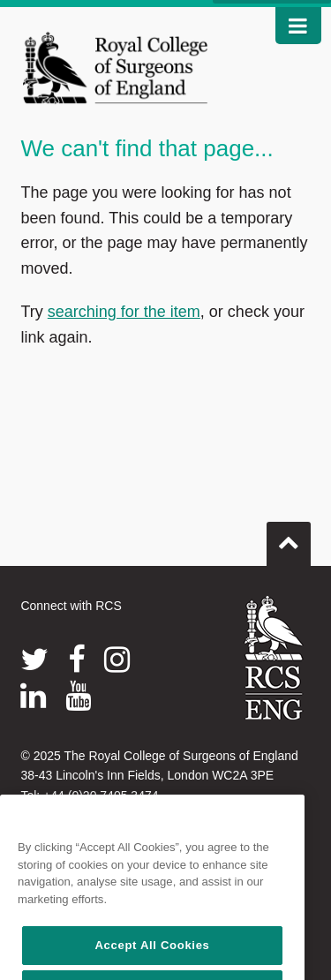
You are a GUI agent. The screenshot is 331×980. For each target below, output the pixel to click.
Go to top (289, 537)
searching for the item (124, 312)
